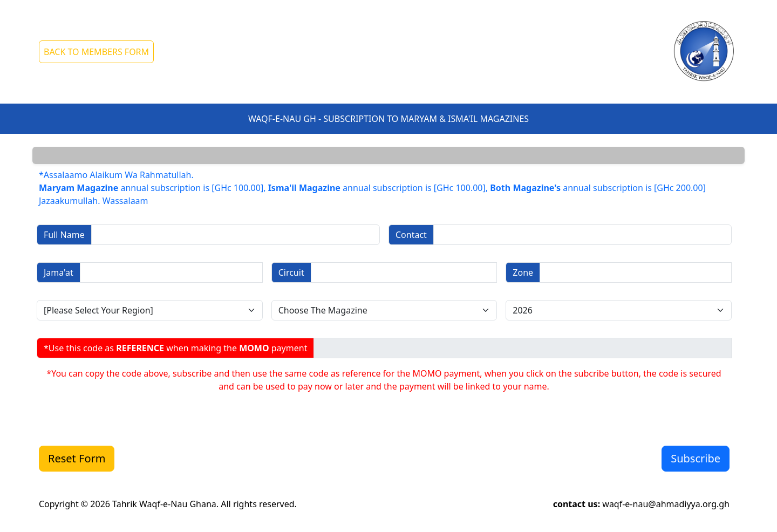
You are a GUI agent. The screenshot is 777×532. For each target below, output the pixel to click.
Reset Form (77, 458)
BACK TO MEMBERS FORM (96, 52)
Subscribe (696, 458)
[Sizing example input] (236, 235)
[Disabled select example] (150, 310)
